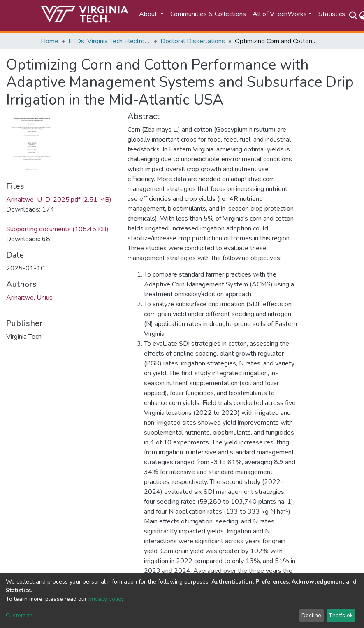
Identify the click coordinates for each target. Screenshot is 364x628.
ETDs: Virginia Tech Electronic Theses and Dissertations (109, 41)
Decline (311, 615)
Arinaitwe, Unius (29, 298)
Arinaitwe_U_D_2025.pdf (59, 200)
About (149, 14)
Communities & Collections (208, 14)
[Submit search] (354, 16)
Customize (19, 615)
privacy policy (106, 599)
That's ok (341, 615)
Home (50, 41)
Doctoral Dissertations (193, 41)
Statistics (332, 14)
